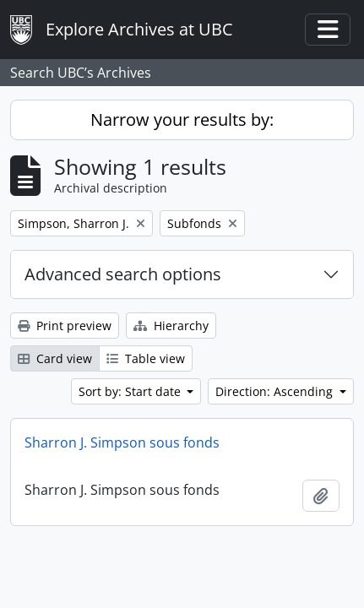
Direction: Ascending (276, 391)
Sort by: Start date (131, 391)
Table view (146, 358)
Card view (55, 358)
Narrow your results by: (182, 119)
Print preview (65, 326)
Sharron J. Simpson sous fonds (122, 442)
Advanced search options (123, 274)
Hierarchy (171, 326)
